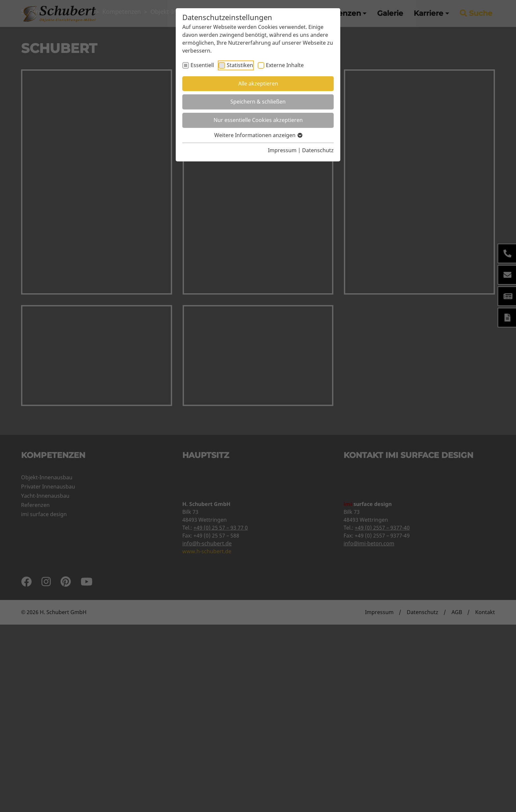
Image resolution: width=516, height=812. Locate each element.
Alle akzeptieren (258, 84)
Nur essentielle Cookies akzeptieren (258, 120)
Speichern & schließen (258, 102)
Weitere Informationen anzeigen (258, 135)
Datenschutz (318, 150)
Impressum (282, 150)
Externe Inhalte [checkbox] (285, 65)
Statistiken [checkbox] (240, 65)
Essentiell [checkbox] (202, 65)
